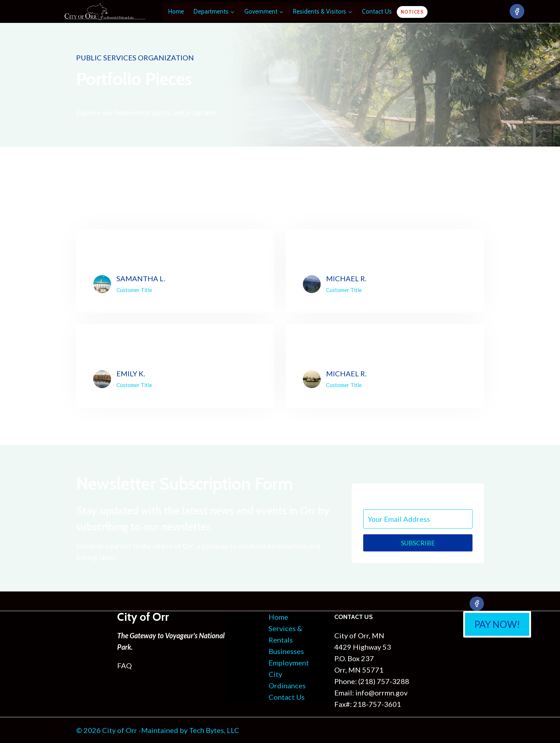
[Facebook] (517, 11)
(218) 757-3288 (384, 681)
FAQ (124, 665)
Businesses (286, 651)
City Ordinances (287, 680)
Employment (289, 663)
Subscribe (418, 543)
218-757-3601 (377, 704)
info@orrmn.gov (381, 693)
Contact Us (377, 11)
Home (176, 11)
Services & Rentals (285, 634)
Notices (412, 12)
